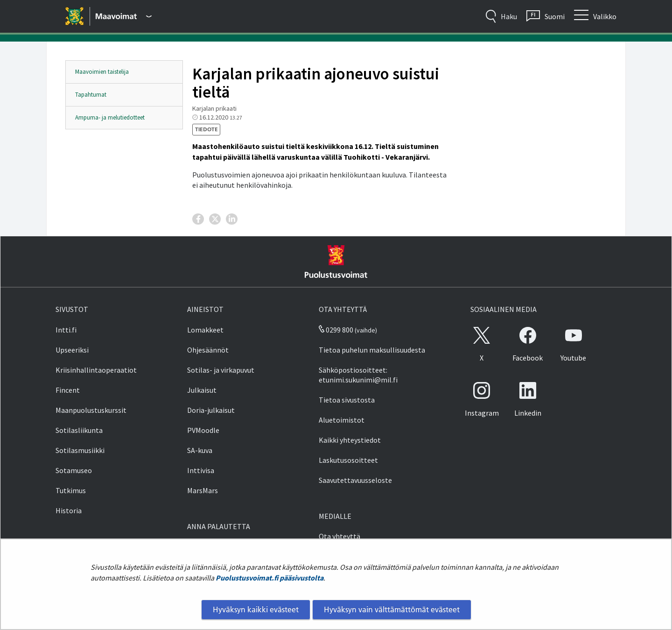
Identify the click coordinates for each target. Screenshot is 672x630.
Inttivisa (201, 470)
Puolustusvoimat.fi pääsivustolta (269, 578)
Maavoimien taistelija (102, 72)
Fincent (68, 390)
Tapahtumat (91, 95)
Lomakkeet (205, 330)
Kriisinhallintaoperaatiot (96, 370)
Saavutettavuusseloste (355, 480)
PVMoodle (203, 430)
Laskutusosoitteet (348, 460)
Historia (69, 510)
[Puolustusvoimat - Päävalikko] (124, 16)
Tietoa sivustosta (347, 400)
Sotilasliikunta (79, 430)
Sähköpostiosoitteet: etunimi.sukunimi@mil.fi (358, 375)
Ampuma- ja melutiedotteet (110, 117)
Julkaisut (202, 390)
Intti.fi (66, 330)
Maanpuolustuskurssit (91, 410)
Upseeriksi (72, 350)
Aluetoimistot (342, 420)
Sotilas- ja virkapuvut (221, 370)
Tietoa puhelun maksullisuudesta (372, 350)
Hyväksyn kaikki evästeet (256, 609)
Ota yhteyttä (339, 536)
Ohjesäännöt (208, 350)
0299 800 (336, 330)
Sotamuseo (74, 470)
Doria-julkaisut (211, 410)
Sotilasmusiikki (80, 450)
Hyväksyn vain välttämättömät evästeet (392, 609)
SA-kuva (200, 450)
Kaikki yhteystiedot (350, 440)
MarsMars (203, 490)
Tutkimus (71, 490)
